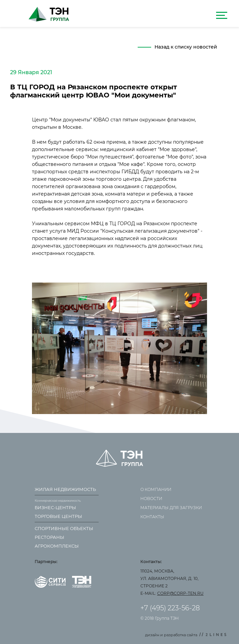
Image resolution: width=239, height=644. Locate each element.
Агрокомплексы (57, 546)
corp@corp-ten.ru (180, 593)
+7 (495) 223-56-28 (170, 608)
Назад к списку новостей (186, 47)
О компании (156, 489)
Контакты (152, 517)
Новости (151, 499)
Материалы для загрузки (171, 508)
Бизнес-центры (55, 507)
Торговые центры (58, 516)
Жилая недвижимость (65, 489)
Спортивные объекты (64, 528)
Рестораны (49, 537)
